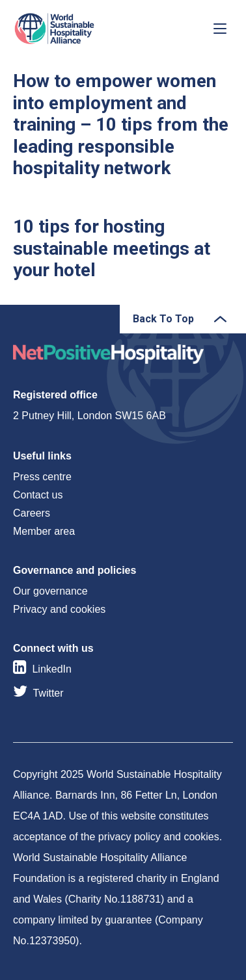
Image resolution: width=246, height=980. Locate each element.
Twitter (48, 693)
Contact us (38, 495)
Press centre (42, 477)
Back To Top (163, 319)
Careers (32, 513)
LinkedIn (52, 669)
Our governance (50, 591)
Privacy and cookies (59, 609)
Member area (44, 531)
